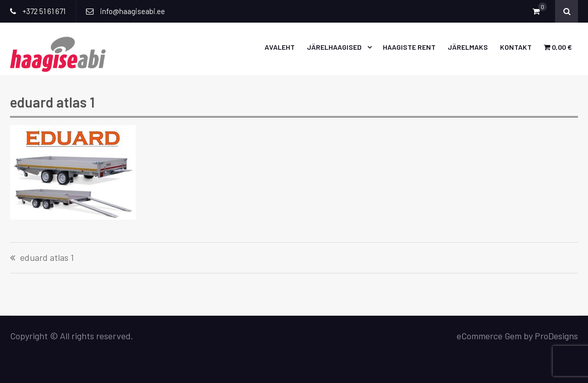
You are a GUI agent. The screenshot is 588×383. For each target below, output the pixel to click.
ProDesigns (556, 336)
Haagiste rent (409, 47)
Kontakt (516, 47)
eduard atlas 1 (47, 258)
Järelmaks (468, 47)
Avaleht (280, 47)
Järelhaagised (334, 47)
